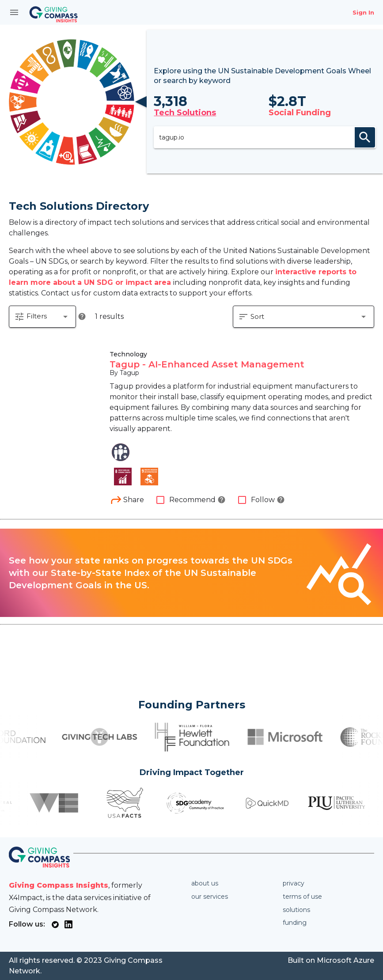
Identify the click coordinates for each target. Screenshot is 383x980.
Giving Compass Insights (59, 885)
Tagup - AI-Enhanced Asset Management (207, 364)
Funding (295, 923)
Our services (210, 897)
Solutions (296, 910)
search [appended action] (365, 137)
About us (205, 883)
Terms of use (302, 897)
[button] (42, 317)
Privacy (294, 883)
